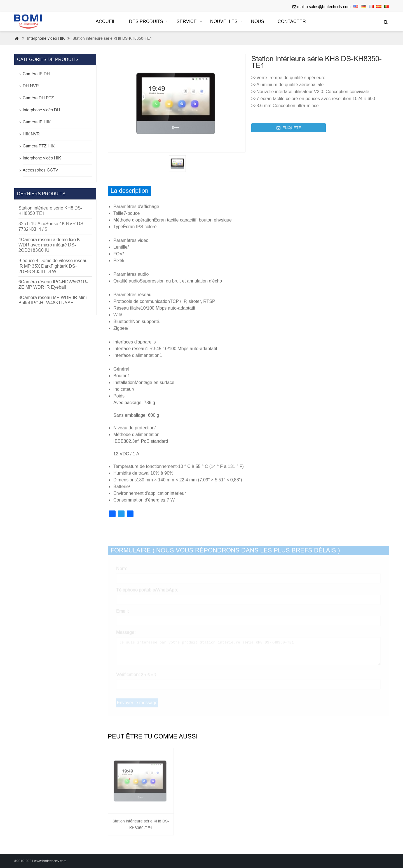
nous (258, 21)
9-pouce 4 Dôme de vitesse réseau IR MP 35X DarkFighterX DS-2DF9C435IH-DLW (53, 266)
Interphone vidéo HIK (46, 38)
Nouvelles (224, 21)
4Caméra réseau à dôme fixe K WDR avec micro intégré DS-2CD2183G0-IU (49, 245)
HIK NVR (31, 134)
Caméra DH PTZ (38, 98)
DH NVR (31, 86)
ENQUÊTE (289, 131)
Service (187, 21)
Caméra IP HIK (37, 122)
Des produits (146, 21)
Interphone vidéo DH (41, 110)
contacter (292, 21)
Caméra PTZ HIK (39, 146)
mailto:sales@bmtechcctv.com (324, 7)
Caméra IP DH (36, 74)
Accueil (106, 21)
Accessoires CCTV (40, 170)
